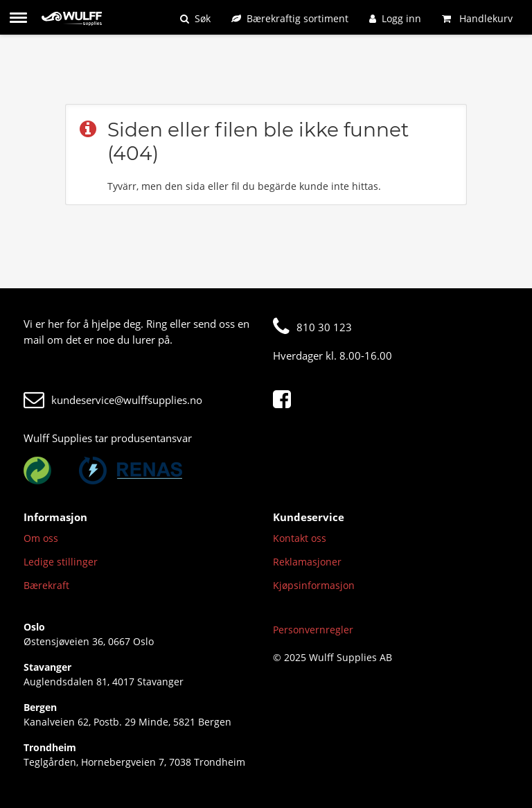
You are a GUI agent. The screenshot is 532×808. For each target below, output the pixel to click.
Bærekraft (46, 585)
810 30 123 (312, 327)
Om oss (41, 538)
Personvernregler (313, 630)
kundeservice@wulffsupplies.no (113, 400)
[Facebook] (285, 400)
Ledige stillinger (61, 562)
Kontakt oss (300, 538)
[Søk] (195, 18)
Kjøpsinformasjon (314, 585)
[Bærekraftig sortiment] (290, 18)
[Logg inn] (395, 18)
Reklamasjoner (307, 562)
